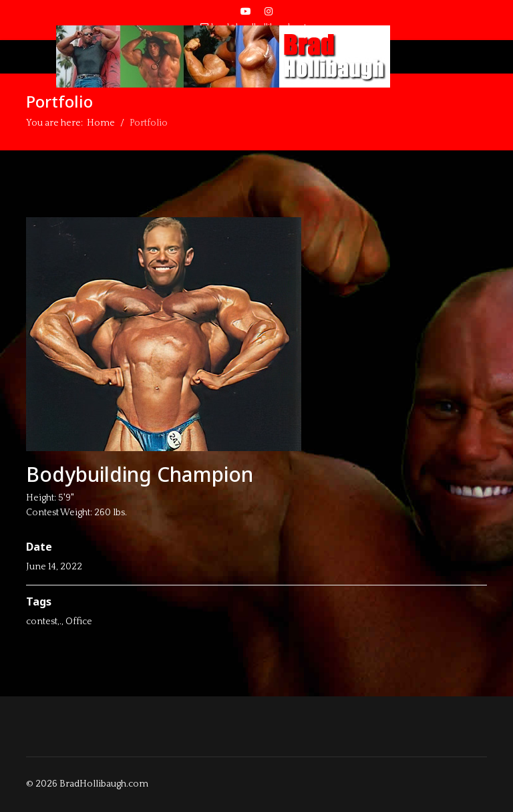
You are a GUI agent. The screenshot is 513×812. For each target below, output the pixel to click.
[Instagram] (269, 12)
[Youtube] (246, 12)
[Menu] (34, 57)
